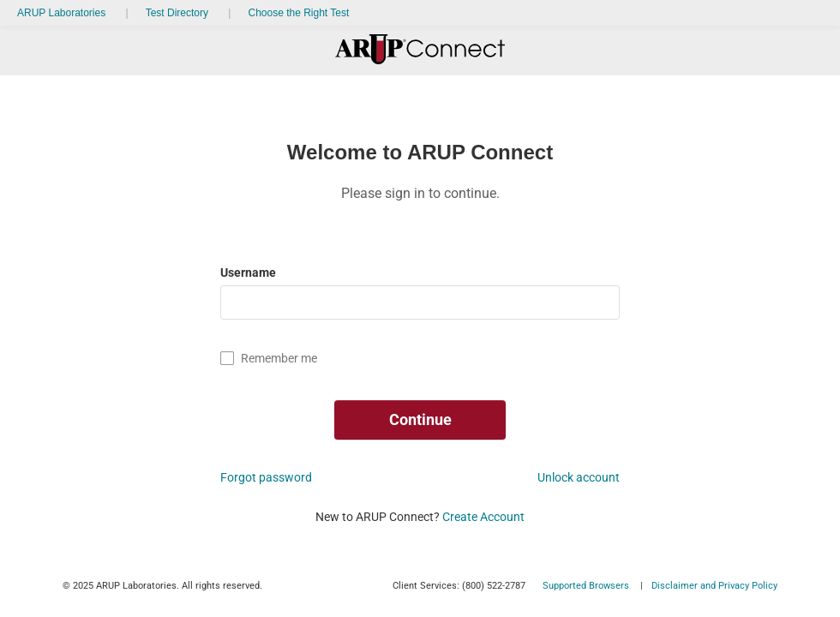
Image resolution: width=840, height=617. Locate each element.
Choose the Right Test (298, 13)
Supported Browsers (586, 586)
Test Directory (177, 13)
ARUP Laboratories (61, 13)
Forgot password (266, 477)
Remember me (279, 358)
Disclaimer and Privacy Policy (714, 586)
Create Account (483, 517)
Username (249, 273)
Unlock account (579, 477)
